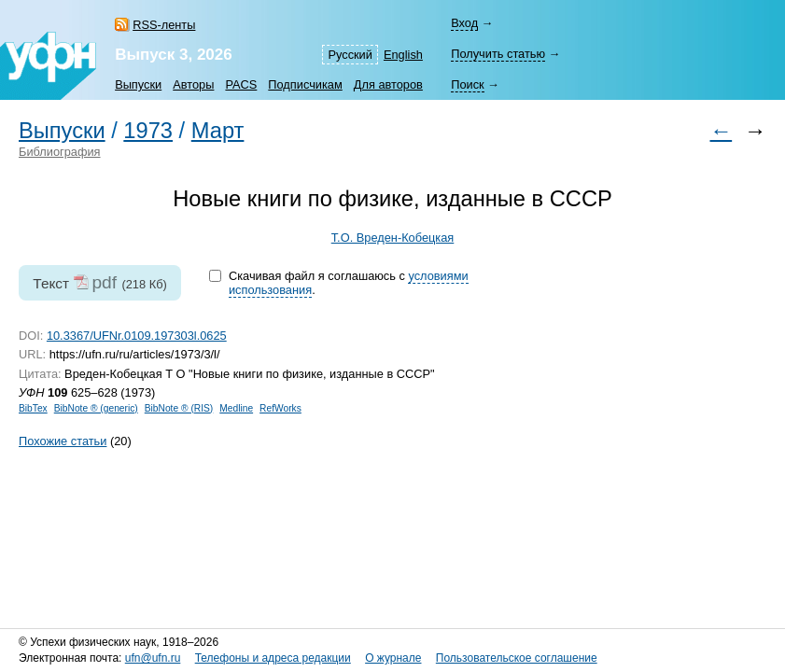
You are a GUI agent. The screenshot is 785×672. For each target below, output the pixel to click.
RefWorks (280, 408)
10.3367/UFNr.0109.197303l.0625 (137, 336)
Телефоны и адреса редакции (273, 658)
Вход (464, 23)
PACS (241, 84)
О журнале (393, 658)
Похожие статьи (63, 441)
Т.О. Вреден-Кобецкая (393, 238)
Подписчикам (305, 84)
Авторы (193, 84)
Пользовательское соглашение (517, 658)
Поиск (467, 84)
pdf (104, 282)
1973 (148, 131)
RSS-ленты (164, 25)
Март (218, 131)
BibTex (33, 408)
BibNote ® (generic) (96, 408)
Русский (350, 55)
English (403, 55)
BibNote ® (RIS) (179, 408)
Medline (236, 408)
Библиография (60, 152)
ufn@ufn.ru (153, 658)
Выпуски (138, 84)
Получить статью (498, 54)
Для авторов (388, 84)
